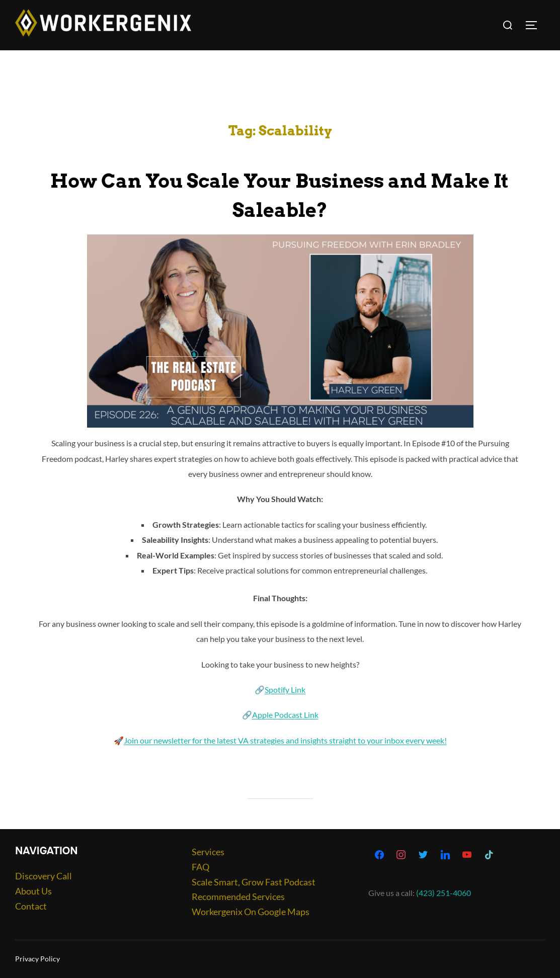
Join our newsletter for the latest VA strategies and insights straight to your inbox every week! (285, 740)
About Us (33, 891)
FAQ (201, 867)
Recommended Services (238, 896)
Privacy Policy (37, 959)
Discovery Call (44, 876)
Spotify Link (285, 689)
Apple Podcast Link (285, 715)
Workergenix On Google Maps (251, 912)
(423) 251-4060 (444, 893)
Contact (31, 906)
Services (208, 852)
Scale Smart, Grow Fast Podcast (254, 882)
